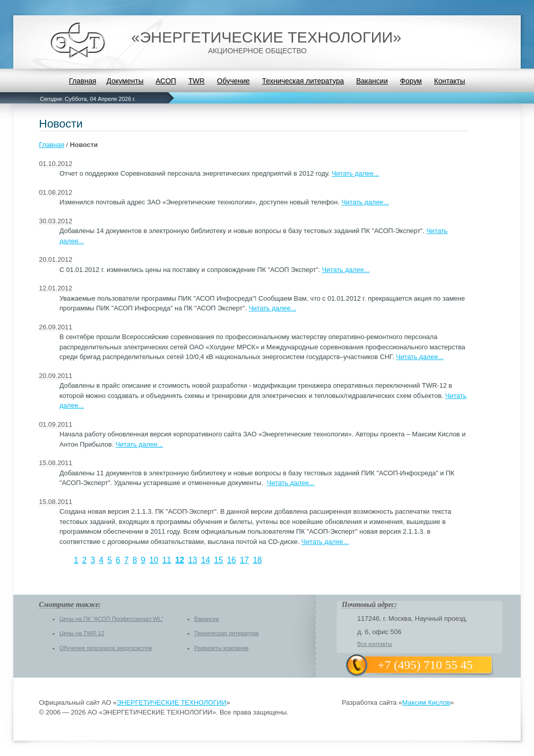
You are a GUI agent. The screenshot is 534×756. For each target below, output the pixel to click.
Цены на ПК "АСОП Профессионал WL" (111, 619)
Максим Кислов (426, 702)
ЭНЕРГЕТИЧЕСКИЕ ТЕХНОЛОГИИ (172, 702)
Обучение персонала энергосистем (106, 648)
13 (193, 560)
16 (232, 560)
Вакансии (372, 81)
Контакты (449, 81)
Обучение (233, 81)
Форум (411, 81)
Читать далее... (355, 173)
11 (167, 560)
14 (206, 560)
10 (154, 560)
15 (218, 560)
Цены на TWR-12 (82, 633)
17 (244, 560)
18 (257, 560)
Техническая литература (303, 81)
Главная (82, 81)
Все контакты (375, 644)
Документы (125, 81)
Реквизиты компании (221, 648)
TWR (197, 81)
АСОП (166, 81)
